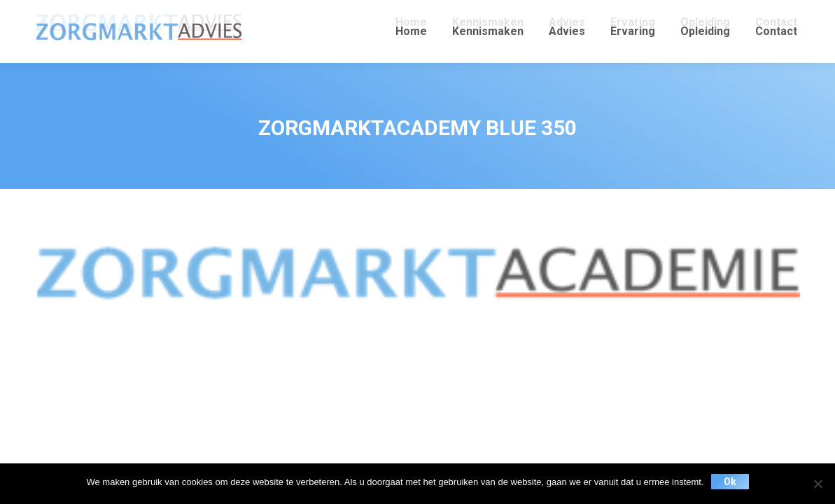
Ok (730, 482)
